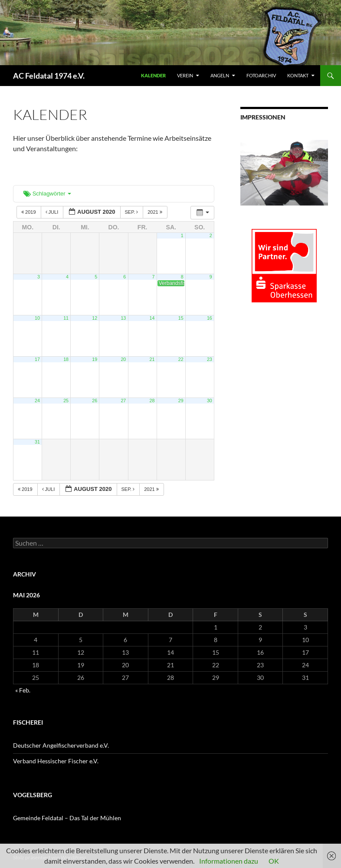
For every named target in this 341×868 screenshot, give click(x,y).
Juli (53, 212)
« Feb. (23, 690)
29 (181, 401)
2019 (29, 212)
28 (152, 401)
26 (95, 401)
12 (95, 318)
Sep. (132, 212)
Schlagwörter (47, 194)
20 (123, 359)
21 (152, 359)
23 (210, 359)
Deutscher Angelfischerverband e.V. (61, 745)
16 (210, 318)
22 (181, 359)
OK (274, 861)
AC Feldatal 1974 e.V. (49, 76)
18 (66, 359)
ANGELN (220, 75)
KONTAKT (298, 75)
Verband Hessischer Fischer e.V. (56, 761)
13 (123, 318)
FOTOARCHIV (261, 75)
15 (181, 318)
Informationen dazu (229, 861)
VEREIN (185, 75)
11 (66, 318)
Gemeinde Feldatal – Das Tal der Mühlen (67, 818)
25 (66, 401)
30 (210, 401)
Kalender (153, 75)
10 (37, 318)
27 (123, 401)
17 (37, 359)
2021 (156, 212)
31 (37, 442)
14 (152, 318)
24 (37, 401)
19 (95, 359)
